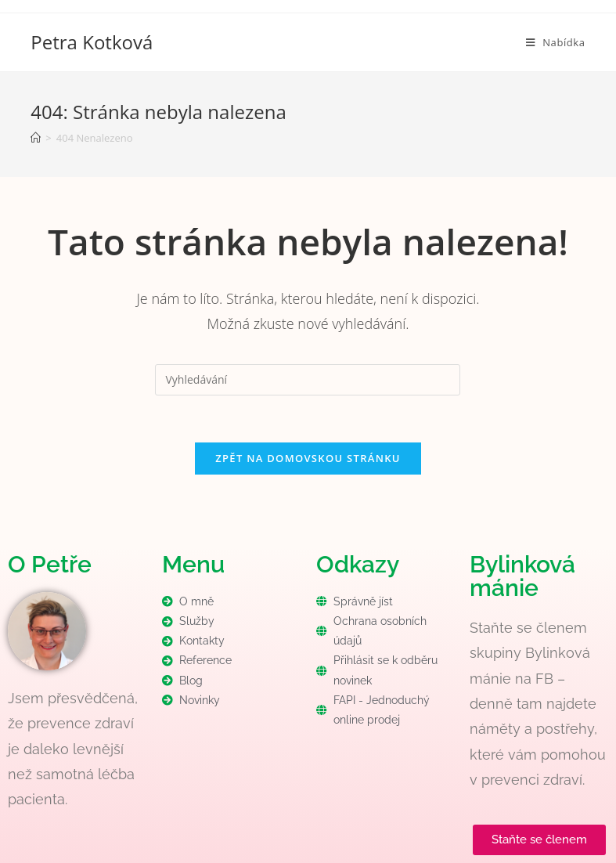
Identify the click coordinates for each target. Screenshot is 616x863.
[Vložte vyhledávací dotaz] (308, 380)
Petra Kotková (92, 42)
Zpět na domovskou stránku (308, 458)
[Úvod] (36, 138)
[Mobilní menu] (556, 42)
